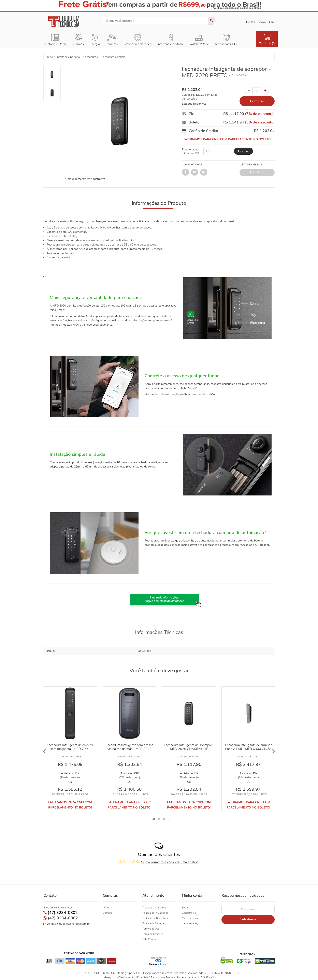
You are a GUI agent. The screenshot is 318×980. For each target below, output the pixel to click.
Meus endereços (191, 923)
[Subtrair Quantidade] (249, 91)
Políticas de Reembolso (156, 918)
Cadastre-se (266, 22)
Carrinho (108, 912)
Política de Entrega (153, 923)
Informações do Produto (159, 203)
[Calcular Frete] (243, 151)
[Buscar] (212, 21)
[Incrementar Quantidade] (265, 91)
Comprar (257, 101)
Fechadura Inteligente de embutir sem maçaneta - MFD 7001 (70, 746)
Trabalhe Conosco (153, 933)
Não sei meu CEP (190, 153)
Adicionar (257, 172)
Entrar (251, 22)
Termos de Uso (151, 928)
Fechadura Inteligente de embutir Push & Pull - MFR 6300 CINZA (248, 746)
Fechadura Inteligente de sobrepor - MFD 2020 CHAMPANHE (189, 746)
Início (106, 907)
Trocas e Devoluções (154, 907)
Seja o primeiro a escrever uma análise (170, 861)
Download (144, 651)
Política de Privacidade (155, 912)
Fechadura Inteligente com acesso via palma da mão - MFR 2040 (130, 746)
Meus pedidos (190, 918)
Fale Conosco (150, 939)
